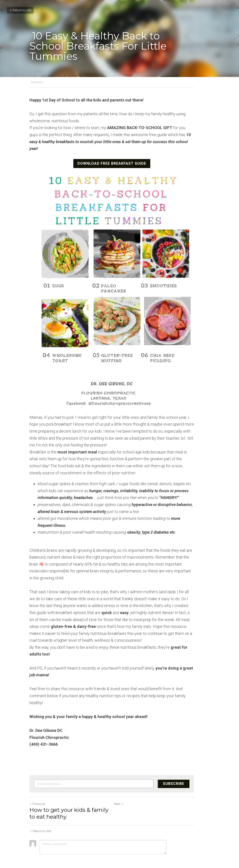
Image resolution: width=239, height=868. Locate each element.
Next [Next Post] (127, 791)
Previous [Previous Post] (37, 791)
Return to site (20, 10)
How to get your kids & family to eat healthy (72, 800)
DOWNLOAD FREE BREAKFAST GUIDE (119, 156)
